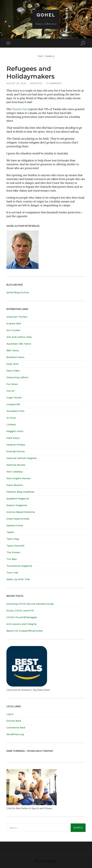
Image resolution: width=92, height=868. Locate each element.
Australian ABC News (19, 344)
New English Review (19, 478)
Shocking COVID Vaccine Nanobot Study (30, 604)
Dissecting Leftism (17, 377)
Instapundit (13, 404)
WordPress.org (15, 734)
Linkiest (11, 425)
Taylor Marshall (15, 546)
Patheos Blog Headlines (20, 492)
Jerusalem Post (15, 411)
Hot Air (11, 391)
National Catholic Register (22, 458)
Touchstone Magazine (19, 566)
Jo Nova (11, 418)
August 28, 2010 (16, 83)
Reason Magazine (17, 505)
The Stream (13, 552)
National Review (16, 465)
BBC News (13, 351)
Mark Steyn (13, 438)
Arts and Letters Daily (19, 337)
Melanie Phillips (16, 445)
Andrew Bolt (14, 324)
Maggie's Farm (15, 431)
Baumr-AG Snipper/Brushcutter (25, 631)
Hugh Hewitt (14, 398)
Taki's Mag (13, 539)
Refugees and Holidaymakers (31, 72)
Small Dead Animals (18, 519)
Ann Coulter (13, 330)
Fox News (12, 384)
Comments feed (16, 728)
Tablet (10, 532)
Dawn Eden (13, 371)
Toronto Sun (20, 109)
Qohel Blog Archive (18, 292)
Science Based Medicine (21, 512)
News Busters (15, 485)
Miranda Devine (16, 451)
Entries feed (14, 721)
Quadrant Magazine (18, 499)
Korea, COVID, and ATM (20, 611)
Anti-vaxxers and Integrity (22, 624)
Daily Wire (12, 364)
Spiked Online (15, 526)
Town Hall (12, 573)
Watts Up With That (18, 579)
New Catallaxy (15, 472)
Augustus (36, 83)
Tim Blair (12, 559)
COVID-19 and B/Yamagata (22, 617)
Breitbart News (15, 357)
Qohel (46, 15)
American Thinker (17, 317)
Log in (10, 714)
